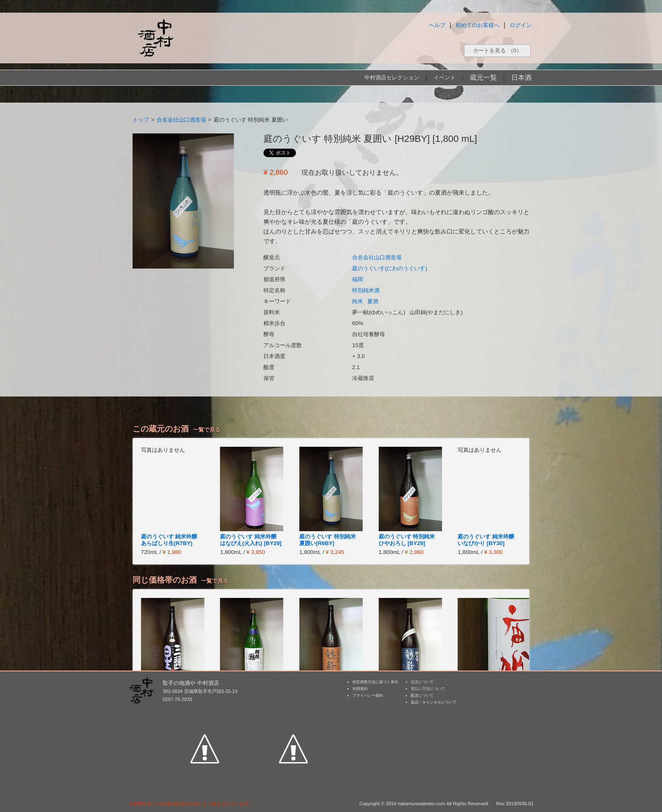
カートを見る (497, 50)
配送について (422, 695)
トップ (141, 120)
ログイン (521, 25)
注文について (422, 682)
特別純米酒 (366, 290)
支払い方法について (428, 689)
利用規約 (360, 689)
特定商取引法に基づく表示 (375, 682)
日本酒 (521, 77)
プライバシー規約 (368, 695)
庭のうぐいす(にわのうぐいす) (390, 268)
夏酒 (373, 301)
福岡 (358, 279)
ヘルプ (437, 25)
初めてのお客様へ (478, 25)
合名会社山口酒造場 (181, 120)
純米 (358, 301)
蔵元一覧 (483, 77)
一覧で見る (207, 430)
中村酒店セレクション (392, 77)
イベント (445, 77)
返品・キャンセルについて (434, 702)
